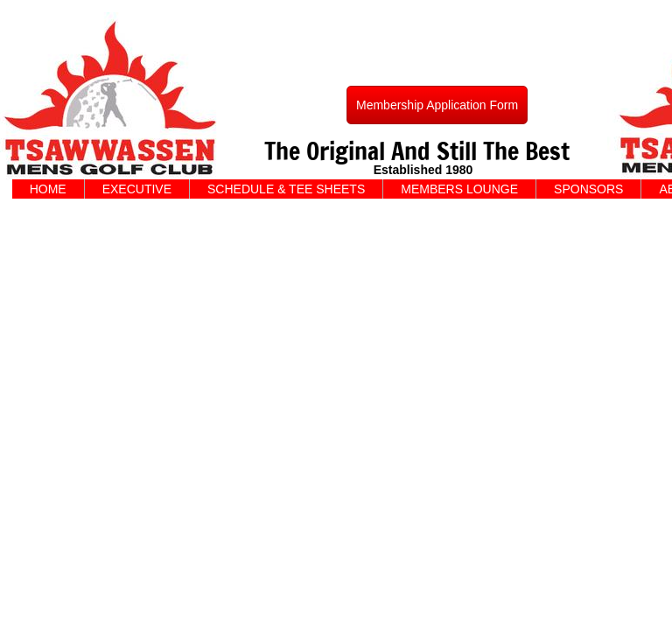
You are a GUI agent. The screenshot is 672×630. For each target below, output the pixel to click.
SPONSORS (588, 189)
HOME (48, 189)
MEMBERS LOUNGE (459, 189)
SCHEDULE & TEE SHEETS (286, 189)
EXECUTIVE (137, 189)
